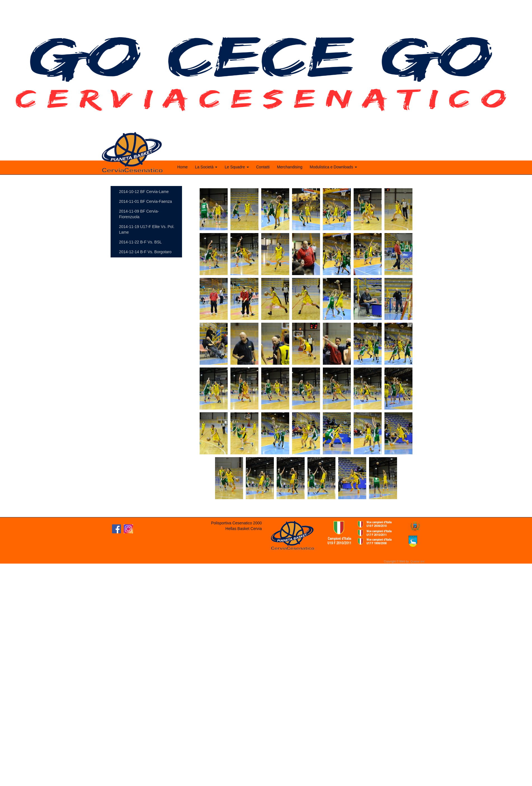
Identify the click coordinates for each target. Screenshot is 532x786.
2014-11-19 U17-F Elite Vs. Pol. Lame (147, 229)
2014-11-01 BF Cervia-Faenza (145, 201)
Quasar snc (418, 561)
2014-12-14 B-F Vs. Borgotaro (145, 252)
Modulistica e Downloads (333, 167)
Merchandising (290, 167)
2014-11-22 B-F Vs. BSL (140, 242)
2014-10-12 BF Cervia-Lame (144, 192)
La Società (206, 167)
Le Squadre (237, 167)
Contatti (263, 167)
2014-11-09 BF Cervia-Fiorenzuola (139, 214)
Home (182, 167)
